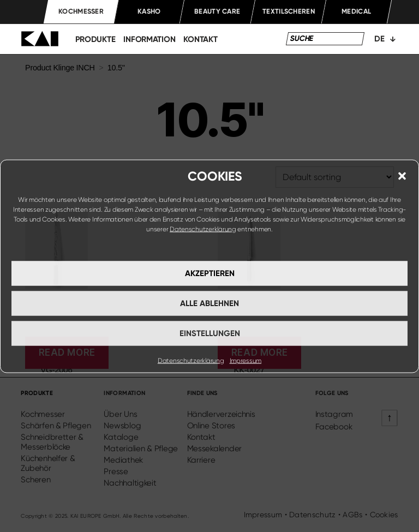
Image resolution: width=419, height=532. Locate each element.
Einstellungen (210, 333)
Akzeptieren (210, 273)
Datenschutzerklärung (203, 229)
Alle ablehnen (209, 303)
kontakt (200, 39)
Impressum (246, 360)
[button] (402, 176)
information (149, 39)
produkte (95, 39)
